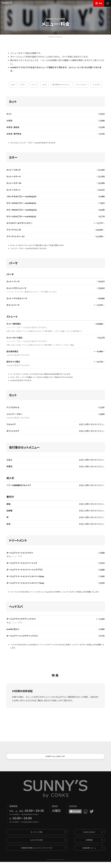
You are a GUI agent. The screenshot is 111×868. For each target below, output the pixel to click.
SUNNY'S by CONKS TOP (56, 39)
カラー (23, 87)
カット (13, 87)
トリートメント (81, 87)
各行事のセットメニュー (61, 87)
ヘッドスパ (96, 87)
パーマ (34, 87)
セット (45, 87)
